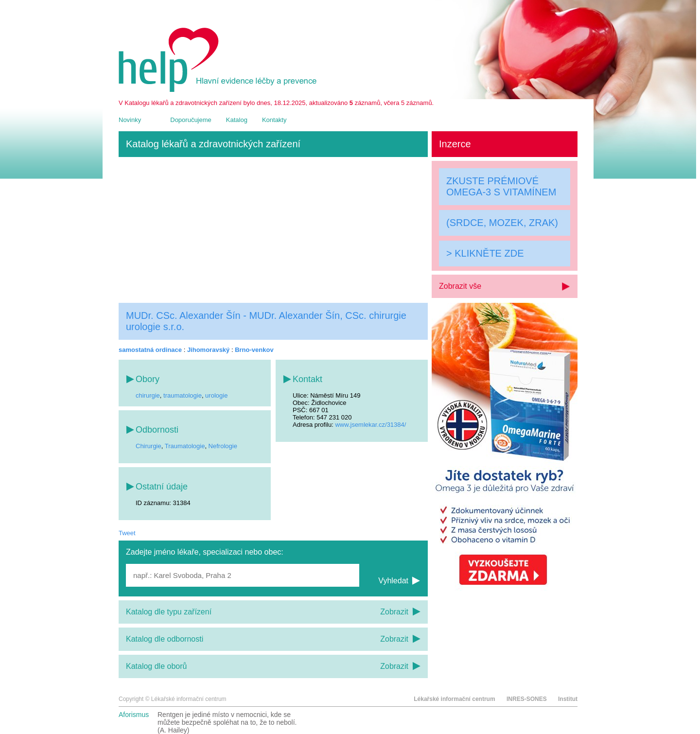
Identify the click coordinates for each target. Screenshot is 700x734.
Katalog (237, 120)
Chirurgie (149, 446)
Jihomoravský (208, 350)
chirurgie (148, 395)
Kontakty (274, 120)
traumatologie (183, 395)
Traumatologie (185, 446)
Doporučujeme (191, 120)
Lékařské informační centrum (454, 699)
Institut (568, 699)
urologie (216, 395)
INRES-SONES (527, 699)
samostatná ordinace (150, 350)
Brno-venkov (254, 350)
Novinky (130, 120)
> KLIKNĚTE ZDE (485, 253)
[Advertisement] (273, 230)
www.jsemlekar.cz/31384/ (370, 425)
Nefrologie (223, 446)
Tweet (127, 533)
